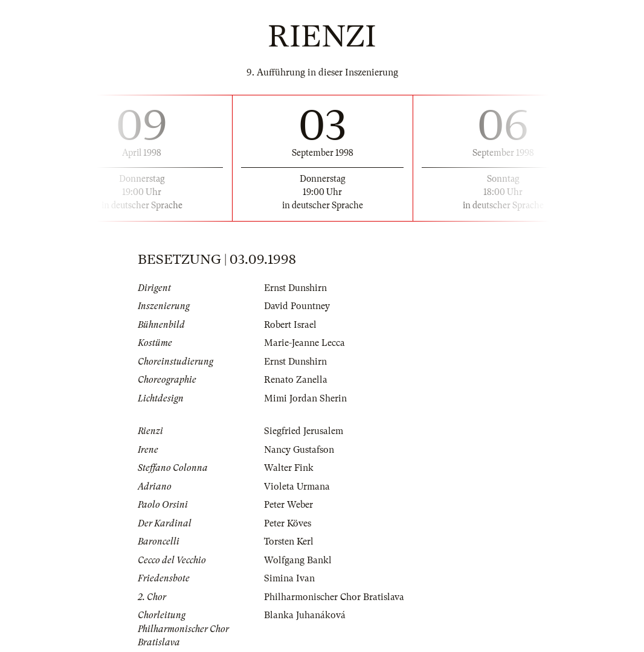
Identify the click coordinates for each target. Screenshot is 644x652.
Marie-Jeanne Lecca (304, 343)
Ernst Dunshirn (295, 288)
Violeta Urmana (297, 487)
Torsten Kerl (289, 542)
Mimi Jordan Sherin (305, 398)
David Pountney (297, 306)
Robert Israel (290, 325)
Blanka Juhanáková (305, 615)
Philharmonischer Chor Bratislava (334, 597)
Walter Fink (289, 468)
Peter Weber (288, 505)
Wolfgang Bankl (298, 560)
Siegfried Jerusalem (304, 431)
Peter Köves (288, 523)
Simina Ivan (289, 578)
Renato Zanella (296, 380)
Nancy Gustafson (299, 450)
